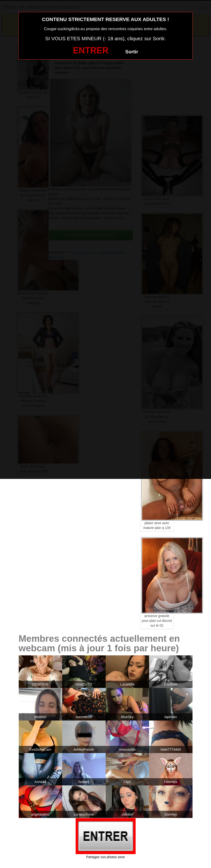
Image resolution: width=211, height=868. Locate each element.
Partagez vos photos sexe (105, 857)
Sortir (132, 52)
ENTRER (91, 50)
